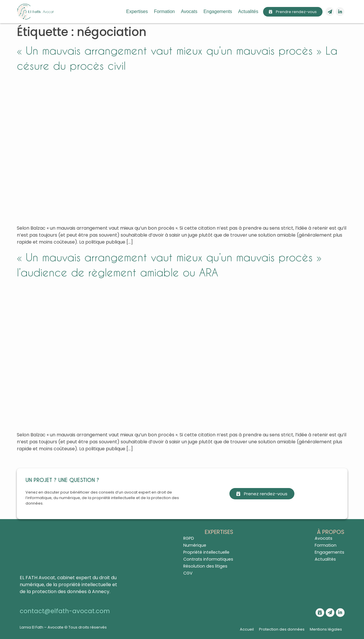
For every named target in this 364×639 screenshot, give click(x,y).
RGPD (189, 538)
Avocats (189, 11)
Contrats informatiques (208, 559)
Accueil (247, 629)
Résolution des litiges (205, 566)
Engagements (218, 11)
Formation (164, 11)
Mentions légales (326, 629)
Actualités (248, 11)
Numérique (195, 545)
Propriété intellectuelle (206, 552)
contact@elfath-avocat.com (65, 611)
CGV (188, 573)
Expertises (137, 11)
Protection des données (282, 629)
